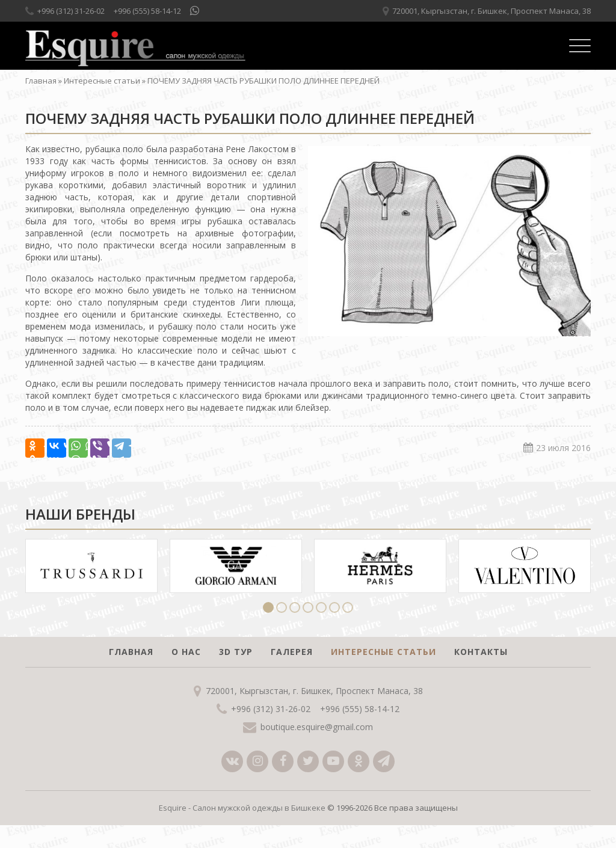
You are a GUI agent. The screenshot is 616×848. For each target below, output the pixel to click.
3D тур (236, 652)
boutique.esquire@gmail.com (317, 727)
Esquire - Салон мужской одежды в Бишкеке (242, 808)
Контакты (481, 652)
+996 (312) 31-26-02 (71, 11)
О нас (186, 652)
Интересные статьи (102, 81)
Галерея (292, 652)
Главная (41, 81)
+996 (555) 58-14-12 (147, 11)
